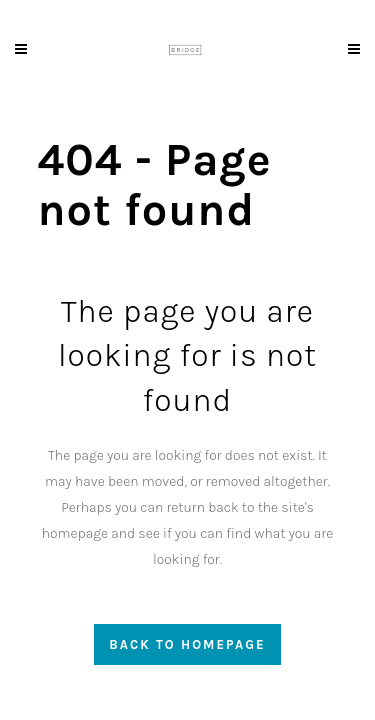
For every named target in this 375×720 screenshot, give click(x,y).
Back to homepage (187, 644)
